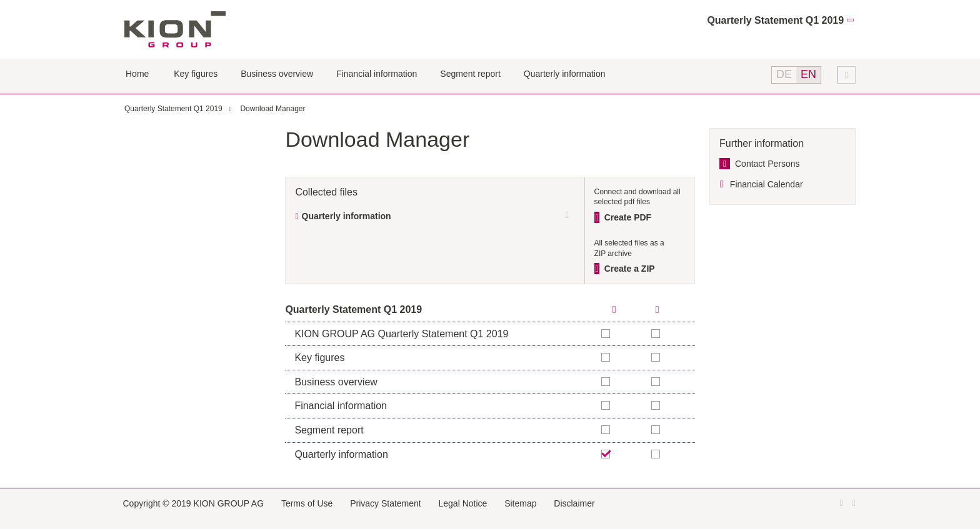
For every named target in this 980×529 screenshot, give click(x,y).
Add (656, 334)
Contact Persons (767, 164)
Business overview (277, 74)
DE (784, 74)
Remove (606, 454)
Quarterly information (565, 74)
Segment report (470, 74)
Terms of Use (307, 503)
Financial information (377, 74)
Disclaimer (574, 503)
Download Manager (272, 109)
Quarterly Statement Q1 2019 (775, 20)
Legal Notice (463, 503)
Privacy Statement (386, 503)
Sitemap (520, 503)
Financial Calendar (767, 184)
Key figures (196, 74)
